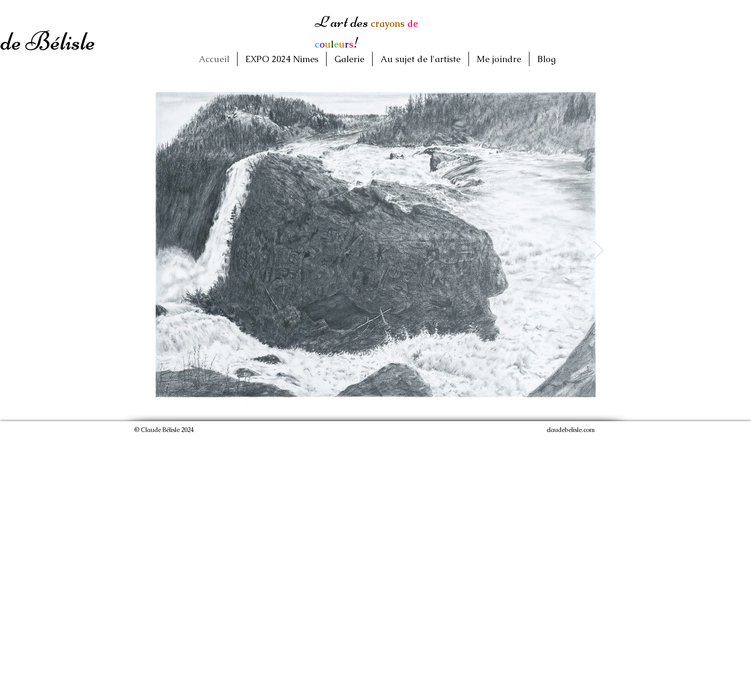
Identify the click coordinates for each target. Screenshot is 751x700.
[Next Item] (599, 250)
